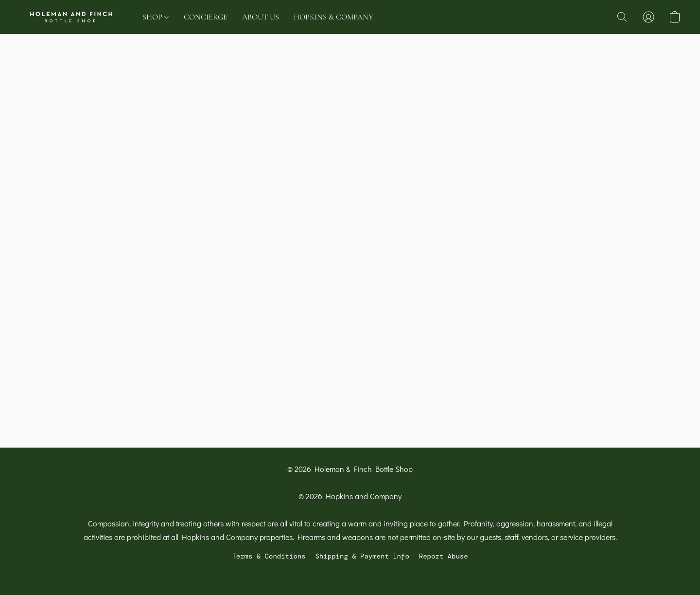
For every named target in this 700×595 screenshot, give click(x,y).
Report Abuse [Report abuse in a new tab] (444, 556)
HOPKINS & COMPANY (333, 17)
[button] (71, 17)
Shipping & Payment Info (362, 556)
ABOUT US (261, 17)
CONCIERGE (206, 17)
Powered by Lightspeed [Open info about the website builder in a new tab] (350, 574)
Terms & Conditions (269, 556)
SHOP (156, 17)
